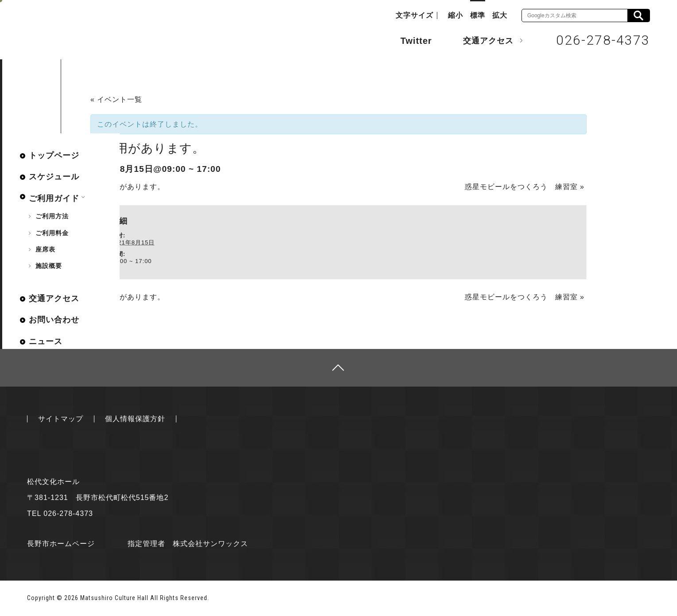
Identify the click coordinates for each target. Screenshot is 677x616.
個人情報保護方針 (135, 419)
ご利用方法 (52, 216)
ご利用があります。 (128, 187)
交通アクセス (482, 40)
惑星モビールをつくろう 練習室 (525, 187)
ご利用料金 (52, 233)
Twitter (407, 40)
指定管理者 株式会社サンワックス (188, 544)
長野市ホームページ (61, 544)
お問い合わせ (54, 320)
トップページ (54, 155)
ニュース (46, 341)
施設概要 (49, 266)
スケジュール (54, 177)
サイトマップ (61, 419)
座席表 (45, 249)
